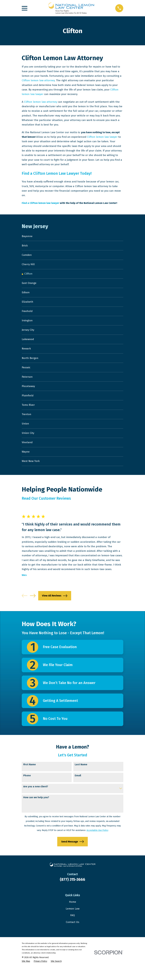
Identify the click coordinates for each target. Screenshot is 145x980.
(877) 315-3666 (72, 892)
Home (73, 914)
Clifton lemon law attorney (38, 80)
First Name (30, 777)
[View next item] (33, 608)
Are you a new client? (36, 799)
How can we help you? (36, 810)
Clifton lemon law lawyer (102, 137)
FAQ (72, 928)
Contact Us (72, 934)
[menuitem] (72, 237)
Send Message (72, 854)
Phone (27, 788)
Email (78, 788)
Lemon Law (73, 921)
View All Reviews (55, 608)
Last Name (81, 777)
